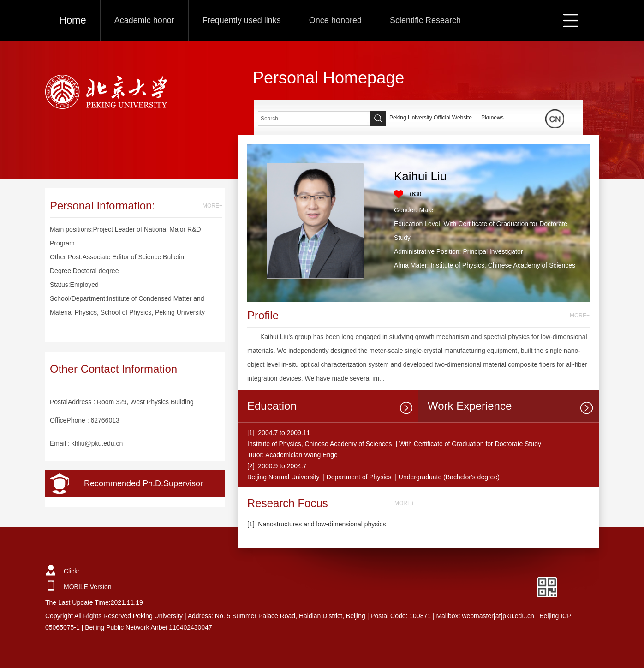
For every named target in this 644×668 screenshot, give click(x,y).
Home (73, 20)
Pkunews (492, 118)
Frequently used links (242, 20)
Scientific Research (425, 20)
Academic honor (144, 20)
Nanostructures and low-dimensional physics (322, 524)
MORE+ (212, 206)
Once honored (335, 20)
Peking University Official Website (431, 118)
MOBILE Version (88, 587)
